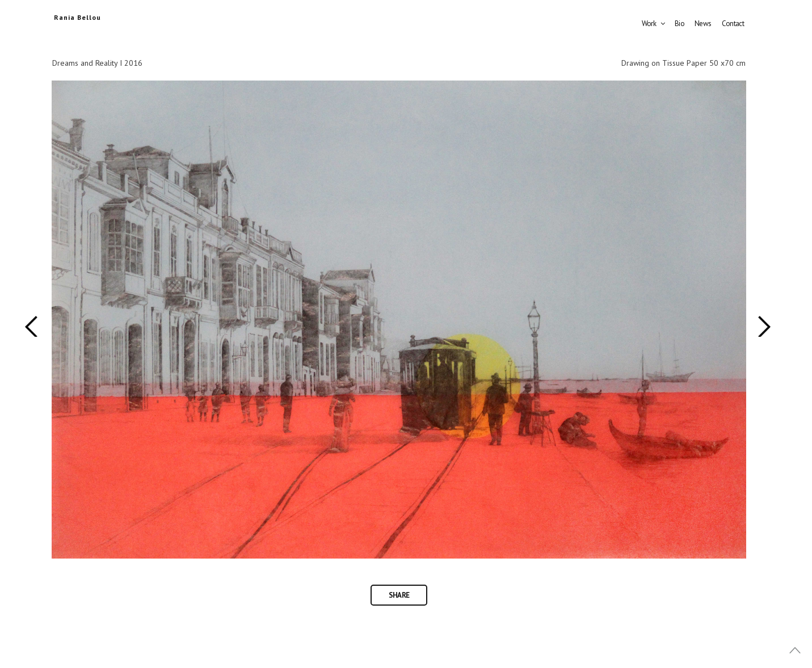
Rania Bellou (77, 17)
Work (649, 24)
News (703, 24)
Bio (680, 24)
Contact (733, 24)
